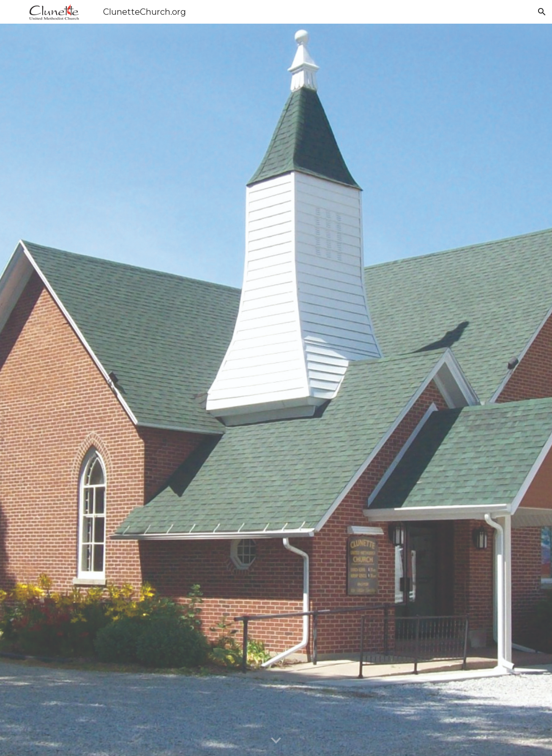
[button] (542, 12)
